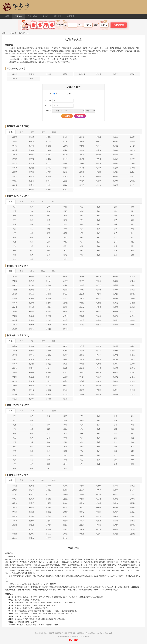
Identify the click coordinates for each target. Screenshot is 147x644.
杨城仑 (132, 172)
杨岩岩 (99, 281)
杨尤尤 (32, 281)
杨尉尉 (115, 298)
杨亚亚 (115, 490)
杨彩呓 (82, 373)
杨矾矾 (99, 294)
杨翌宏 (48, 142)
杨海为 (15, 168)
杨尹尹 (48, 281)
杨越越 (15, 281)
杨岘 (99, 207)
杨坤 (15, 220)
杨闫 (65, 233)
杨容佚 (82, 176)
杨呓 (32, 420)
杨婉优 (82, 368)
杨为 (115, 237)
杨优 (15, 246)
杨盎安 (48, 163)
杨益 (32, 211)
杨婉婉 (115, 516)
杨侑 (65, 216)
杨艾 (32, 433)
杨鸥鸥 (48, 294)
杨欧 (82, 455)
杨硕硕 (132, 290)
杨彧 (115, 207)
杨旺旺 (15, 285)
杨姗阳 (15, 381)
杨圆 (99, 251)
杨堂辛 (115, 137)
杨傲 (82, 246)
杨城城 (65, 285)
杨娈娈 (82, 512)
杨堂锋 (115, 163)
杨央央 (15, 320)
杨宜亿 (65, 373)
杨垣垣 (115, 316)
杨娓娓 (65, 499)
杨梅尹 (99, 355)
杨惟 (32, 455)
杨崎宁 (82, 150)
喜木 (43, 132)
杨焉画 (99, 373)
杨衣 (65, 464)
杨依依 (132, 490)
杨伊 (115, 242)
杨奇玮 (99, 172)
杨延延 (32, 325)
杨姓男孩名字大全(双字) (18, 126)
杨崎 (115, 224)
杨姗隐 (48, 390)
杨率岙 (32, 142)
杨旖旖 (48, 508)
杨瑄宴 (32, 150)
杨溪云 (115, 74)
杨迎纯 (99, 364)
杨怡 (15, 455)
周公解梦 (58, 16)
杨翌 (15, 233)
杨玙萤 (115, 355)
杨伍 (132, 242)
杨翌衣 (82, 159)
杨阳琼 (65, 386)
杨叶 (48, 251)
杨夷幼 (132, 364)
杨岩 (65, 224)
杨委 (15, 224)
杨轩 (82, 211)
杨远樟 (82, 181)
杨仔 (82, 242)
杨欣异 (15, 185)
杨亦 (48, 242)
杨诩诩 (65, 329)
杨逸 (15, 468)
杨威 (32, 447)
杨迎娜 (65, 364)
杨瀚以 (15, 181)
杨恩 (132, 207)
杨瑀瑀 (82, 508)
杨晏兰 (65, 381)
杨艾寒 (48, 394)
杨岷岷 (115, 281)
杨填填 (132, 316)
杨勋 (132, 246)
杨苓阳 (115, 368)
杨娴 (48, 447)
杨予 (115, 233)
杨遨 (48, 233)
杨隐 (115, 211)
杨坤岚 (15, 394)
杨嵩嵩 (132, 320)
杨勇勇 (115, 312)
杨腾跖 (65, 163)
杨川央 (82, 142)
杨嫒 (65, 447)
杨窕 (132, 429)
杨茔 (32, 464)
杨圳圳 (48, 316)
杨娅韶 (65, 359)
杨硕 (82, 460)
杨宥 (132, 447)
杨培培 (65, 298)
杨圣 (115, 251)
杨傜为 (99, 142)
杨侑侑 (65, 281)
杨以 (99, 242)
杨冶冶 (99, 312)
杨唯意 (132, 346)
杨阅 (32, 468)
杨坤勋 (32, 137)
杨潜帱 (132, 74)
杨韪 (99, 233)
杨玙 (115, 455)
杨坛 (65, 255)
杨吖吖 (99, 529)
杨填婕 (99, 394)
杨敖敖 (65, 303)
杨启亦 (15, 159)
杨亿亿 (32, 529)
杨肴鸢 (48, 346)
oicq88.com (92, 633)
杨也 (15, 242)
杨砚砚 (99, 277)
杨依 (82, 216)
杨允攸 (115, 351)
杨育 (65, 211)
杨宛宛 (32, 494)
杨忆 (132, 451)
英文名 (45, 16)
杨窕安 (48, 368)
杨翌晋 (115, 155)
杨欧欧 (115, 325)
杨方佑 (32, 355)
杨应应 (65, 307)
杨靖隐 (48, 176)
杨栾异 (32, 176)
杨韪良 (99, 159)
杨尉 (48, 224)
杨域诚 (65, 150)
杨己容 (32, 172)
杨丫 (99, 433)
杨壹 (82, 442)
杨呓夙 (99, 377)
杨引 (65, 237)
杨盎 (48, 211)
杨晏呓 (32, 373)
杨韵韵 (132, 525)
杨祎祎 (15, 294)
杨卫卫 (132, 312)
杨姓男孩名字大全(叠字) (18, 266)
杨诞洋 (48, 150)
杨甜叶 (132, 373)
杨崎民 (115, 146)
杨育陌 (15, 137)
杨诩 (99, 464)
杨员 (32, 207)
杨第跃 (115, 185)
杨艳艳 (15, 486)
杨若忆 (132, 368)
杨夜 (132, 220)
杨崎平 (99, 146)
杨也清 (65, 168)
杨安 (115, 447)
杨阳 (48, 468)
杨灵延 (132, 377)
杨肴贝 (15, 390)
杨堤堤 (32, 486)
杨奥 (132, 442)
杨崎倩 (15, 364)
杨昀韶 (15, 386)
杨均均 (65, 316)
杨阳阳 (115, 307)
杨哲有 (15, 163)
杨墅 (65, 259)
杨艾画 (65, 394)
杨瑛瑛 (115, 290)
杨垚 (99, 255)
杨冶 (99, 246)
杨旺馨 (82, 355)
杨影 (115, 451)
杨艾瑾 (82, 346)
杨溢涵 (48, 74)
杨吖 (65, 251)
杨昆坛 (48, 137)
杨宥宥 (99, 320)
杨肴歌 (32, 346)
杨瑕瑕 (99, 508)
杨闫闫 (115, 303)
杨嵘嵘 (48, 307)
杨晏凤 (15, 346)
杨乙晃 (15, 150)
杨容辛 (99, 176)
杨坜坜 (132, 307)
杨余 (48, 246)
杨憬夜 (132, 159)
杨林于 (82, 146)
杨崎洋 (32, 364)
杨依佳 (32, 381)
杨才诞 (32, 155)
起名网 (5, 33)
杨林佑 (115, 150)
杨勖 (99, 216)
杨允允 (82, 490)
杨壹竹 (65, 377)
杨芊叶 (115, 390)
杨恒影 (115, 176)
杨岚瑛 (32, 190)
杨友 (15, 237)
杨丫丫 (15, 529)
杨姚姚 (132, 534)
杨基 (99, 220)
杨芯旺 (48, 386)
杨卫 (15, 251)
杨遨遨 (82, 294)
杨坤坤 (82, 281)
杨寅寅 (99, 298)
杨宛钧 (32, 394)
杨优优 (132, 303)
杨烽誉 (99, 185)
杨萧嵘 (82, 137)
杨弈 (99, 451)
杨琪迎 (15, 399)
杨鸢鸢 (48, 512)
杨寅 (32, 224)
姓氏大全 (18, 16)
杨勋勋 (65, 290)
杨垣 (115, 255)
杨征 (32, 229)
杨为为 (15, 277)
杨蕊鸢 (82, 351)
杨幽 (65, 451)
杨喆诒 (115, 142)
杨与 (99, 237)
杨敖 (65, 229)
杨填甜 (115, 394)
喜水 (32, 132)
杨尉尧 (132, 163)
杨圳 (15, 255)
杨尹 (48, 237)
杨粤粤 (115, 277)
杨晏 (15, 211)
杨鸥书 (132, 150)
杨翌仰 (65, 159)
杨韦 (65, 468)
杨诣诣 (48, 329)
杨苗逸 (32, 377)
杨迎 (32, 233)
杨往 (15, 229)
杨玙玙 (15, 312)
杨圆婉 (82, 394)
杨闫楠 (99, 137)
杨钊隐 (82, 163)
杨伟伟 (15, 298)
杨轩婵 (32, 390)
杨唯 (132, 216)
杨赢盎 (65, 185)
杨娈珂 (115, 359)
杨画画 (115, 486)
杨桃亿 (132, 386)
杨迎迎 (99, 303)
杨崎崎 (15, 303)
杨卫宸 (32, 74)
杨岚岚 (48, 277)
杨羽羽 (32, 329)
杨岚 (15, 451)
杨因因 (115, 529)
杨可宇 (15, 355)
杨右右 (82, 529)
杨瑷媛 (82, 390)
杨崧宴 (82, 155)
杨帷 (132, 224)
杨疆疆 (32, 312)
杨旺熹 (65, 346)
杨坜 (82, 255)
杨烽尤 (65, 146)
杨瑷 (115, 429)
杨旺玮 (115, 172)
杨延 (82, 451)
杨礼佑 (48, 159)
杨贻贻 (48, 490)
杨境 (48, 259)
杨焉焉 (65, 521)
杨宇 (99, 447)
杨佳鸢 (115, 381)
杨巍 (32, 451)
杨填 (32, 259)
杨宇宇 (65, 320)
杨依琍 (132, 390)
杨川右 (65, 142)
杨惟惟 (82, 277)
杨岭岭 (32, 307)
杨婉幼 (132, 355)
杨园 (132, 438)
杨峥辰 (132, 137)
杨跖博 (32, 146)
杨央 (99, 442)
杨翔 (15, 464)
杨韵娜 (65, 399)
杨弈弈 (48, 325)
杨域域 (48, 298)
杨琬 (15, 460)
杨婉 (82, 425)
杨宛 (99, 425)
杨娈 (48, 420)
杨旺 (82, 229)
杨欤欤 (65, 294)
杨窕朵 (65, 368)
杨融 (48, 464)
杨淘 (32, 79)
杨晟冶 (15, 142)
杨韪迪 (65, 181)
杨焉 (132, 229)
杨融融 (82, 290)
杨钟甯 (15, 74)
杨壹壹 (32, 277)
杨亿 (65, 242)
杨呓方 (48, 381)
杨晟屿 (115, 159)
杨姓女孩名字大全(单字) (18, 405)
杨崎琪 (32, 351)
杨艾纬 (15, 377)
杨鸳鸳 (15, 508)
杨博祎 (15, 190)
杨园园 (132, 529)
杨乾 (15, 216)
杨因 (82, 251)
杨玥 (132, 455)
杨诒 (82, 464)
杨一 (82, 237)
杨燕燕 (115, 503)
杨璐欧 (99, 390)
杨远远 (99, 307)
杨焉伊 (32, 368)
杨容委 (15, 176)
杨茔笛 (32, 399)
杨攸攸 (99, 325)
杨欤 (115, 229)
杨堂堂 (82, 298)
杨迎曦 (82, 364)
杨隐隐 (99, 512)
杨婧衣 (15, 368)
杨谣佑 (48, 355)
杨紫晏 (48, 364)
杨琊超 (15, 146)
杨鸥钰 (115, 364)
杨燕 (99, 455)
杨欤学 (99, 181)
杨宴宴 (82, 285)
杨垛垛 (99, 316)
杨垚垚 (82, 316)
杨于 (32, 242)
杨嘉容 (15, 359)
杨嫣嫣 (32, 508)
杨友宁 (15, 155)
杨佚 (65, 246)
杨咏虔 (99, 346)
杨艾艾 (132, 494)
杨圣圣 (32, 316)
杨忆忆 (48, 525)
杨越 (115, 464)
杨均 (32, 255)
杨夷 (115, 442)
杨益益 (132, 285)
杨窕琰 (48, 351)
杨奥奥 (32, 320)
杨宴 (65, 207)
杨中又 (132, 185)
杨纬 (99, 460)
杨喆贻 (132, 142)
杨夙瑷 (132, 394)
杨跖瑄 (65, 190)
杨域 (48, 220)
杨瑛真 (32, 359)
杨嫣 (82, 447)
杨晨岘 (99, 155)
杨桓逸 (132, 176)
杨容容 (99, 499)
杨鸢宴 (48, 359)
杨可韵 (99, 386)
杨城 (48, 207)
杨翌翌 (82, 303)
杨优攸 (99, 351)
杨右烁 (65, 176)
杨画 (65, 460)
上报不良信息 (73, 640)
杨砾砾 (115, 294)
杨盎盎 (15, 290)
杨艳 (32, 416)
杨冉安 (132, 351)
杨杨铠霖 (82, 74)
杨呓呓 (65, 512)
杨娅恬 (132, 359)
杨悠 (48, 229)
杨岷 (82, 224)
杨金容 (65, 137)
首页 (7, 16)
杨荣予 (48, 181)
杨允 (132, 233)
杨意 (48, 455)
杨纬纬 (15, 329)
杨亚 (32, 216)
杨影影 (65, 325)
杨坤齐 (65, 172)
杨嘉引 (32, 181)
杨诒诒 (32, 490)
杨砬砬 (65, 503)
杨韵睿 (82, 381)
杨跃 (132, 464)
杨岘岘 (115, 499)
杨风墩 (115, 181)
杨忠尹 (115, 168)
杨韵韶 (99, 381)
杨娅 (65, 425)
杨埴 (65, 220)
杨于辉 (132, 146)
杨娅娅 (99, 516)
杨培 (82, 220)
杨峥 (99, 224)
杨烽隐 (32, 168)
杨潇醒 (65, 74)
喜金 (54, 132)
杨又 (15, 207)
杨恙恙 (15, 503)
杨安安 (82, 320)
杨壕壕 (15, 307)
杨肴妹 (32, 386)
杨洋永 (82, 168)
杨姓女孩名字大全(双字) (18, 335)
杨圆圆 (15, 316)
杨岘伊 (32, 163)
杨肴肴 (32, 290)
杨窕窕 (82, 521)
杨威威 (48, 320)
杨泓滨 (15, 79)
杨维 (115, 460)
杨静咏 (15, 373)
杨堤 (15, 259)
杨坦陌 (82, 172)
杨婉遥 (99, 368)
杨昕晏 (115, 346)
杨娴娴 (32, 538)
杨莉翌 (48, 399)
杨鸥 (132, 211)
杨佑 (32, 246)
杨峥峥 (132, 298)
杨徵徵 (82, 325)
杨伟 (48, 216)
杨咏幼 (48, 373)
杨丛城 (48, 146)
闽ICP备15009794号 (56, 633)
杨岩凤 (132, 381)
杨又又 (15, 499)
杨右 (32, 251)
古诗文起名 (32, 16)
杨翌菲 (99, 359)
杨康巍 (82, 185)
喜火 (21, 132)
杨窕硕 (82, 359)
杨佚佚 (65, 312)
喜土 (11, 132)
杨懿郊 (132, 155)
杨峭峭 (132, 499)
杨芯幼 (115, 377)
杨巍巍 (15, 325)
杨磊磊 (132, 325)
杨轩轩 (48, 290)
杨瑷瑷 (132, 512)
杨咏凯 (132, 181)
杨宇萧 (32, 185)
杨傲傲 (82, 312)
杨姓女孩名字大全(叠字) (18, 475)
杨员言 (115, 386)
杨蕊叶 (48, 377)
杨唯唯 (32, 298)
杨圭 (132, 251)
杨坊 (48, 255)
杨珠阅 (115, 373)
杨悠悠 (48, 303)
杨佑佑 (48, 312)
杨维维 (32, 294)
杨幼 (48, 451)
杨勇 (115, 246)
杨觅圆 (65, 351)
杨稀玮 (48, 190)
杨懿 (99, 211)
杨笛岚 (48, 168)
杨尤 (32, 237)
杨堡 (132, 255)
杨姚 (15, 447)
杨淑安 (82, 377)
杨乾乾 (132, 294)
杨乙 (132, 237)
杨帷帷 (32, 303)
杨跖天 (15, 172)
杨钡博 (99, 74)
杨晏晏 (115, 285)
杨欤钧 (65, 390)
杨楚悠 (48, 185)
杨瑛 (48, 460)
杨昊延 (99, 150)
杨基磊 (99, 163)
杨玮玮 (99, 290)
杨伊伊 (48, 529)
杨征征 (132, 281)
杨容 (82, 207)
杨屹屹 (115, 320)
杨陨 (82, 233)
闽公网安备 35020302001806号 (76, 633)
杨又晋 (99, 168)
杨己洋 (48, 172)
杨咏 (115, 216)
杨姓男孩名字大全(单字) (18, 196)
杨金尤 (132, 168)
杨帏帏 (65, 277)
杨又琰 (82, 386)
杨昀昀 (32, 285)
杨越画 (65, 355)
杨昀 (99, 229)
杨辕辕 (82, 307)
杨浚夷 (32, 159)
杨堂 (115, 220)
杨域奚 (48, 155)
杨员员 (48, 285)
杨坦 (32, 220)
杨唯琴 (15, 351)
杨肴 (132, 416)
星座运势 (71, 16)
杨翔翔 (132, 277)
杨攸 (65, 455)
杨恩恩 (99, 285)
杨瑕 (32, 460)
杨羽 (132, 460)
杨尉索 (65, 155)
